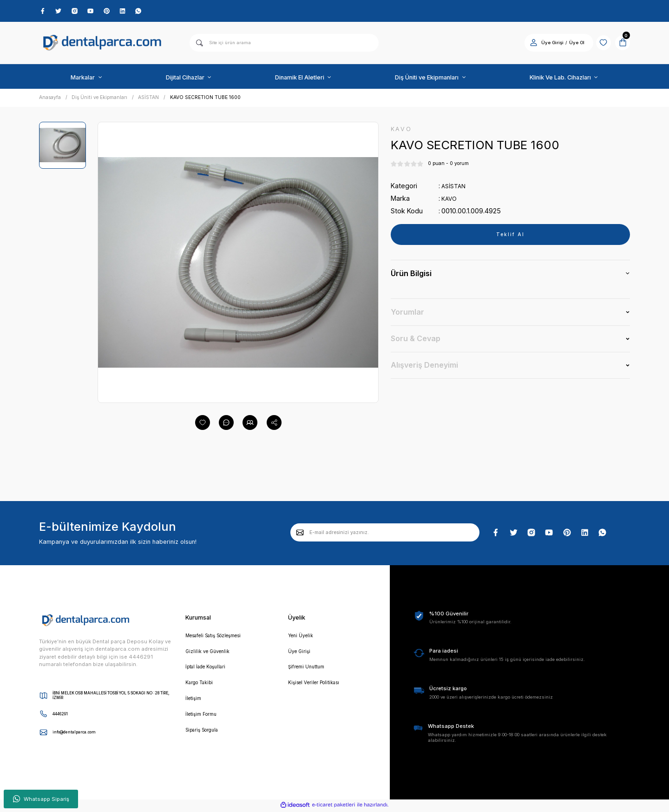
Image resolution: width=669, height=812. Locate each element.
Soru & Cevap (416, 342)
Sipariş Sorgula (205, 737)
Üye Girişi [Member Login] (544, 44)
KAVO (450, 201)
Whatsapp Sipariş (41, 799)
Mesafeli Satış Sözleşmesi (220, 638)
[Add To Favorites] (203, 424)
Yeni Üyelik (302, 638)
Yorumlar (407, 315)
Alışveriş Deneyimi (424, 368)
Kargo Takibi (201, 687)
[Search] (284, 45)
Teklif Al (510, 238)
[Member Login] (526, 44)
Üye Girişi (300, 654)
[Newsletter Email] (385, 534)
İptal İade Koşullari (209, 671)
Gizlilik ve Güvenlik (209, 654)
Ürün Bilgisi (411, 277)
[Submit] (300, 534)
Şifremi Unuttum (309, 671)
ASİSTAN (455, 189)
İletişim (195, 704)
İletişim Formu (204, 720)
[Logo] (102, 45)
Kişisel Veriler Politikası (318, 687)
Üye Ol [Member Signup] (569, 44)
